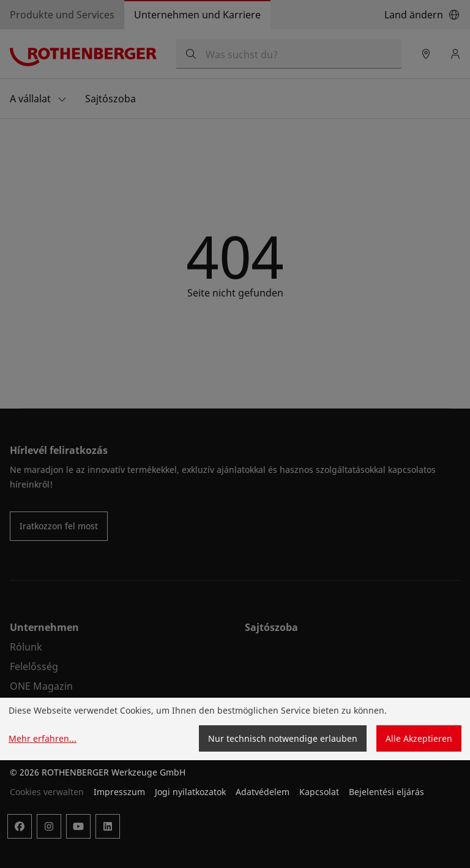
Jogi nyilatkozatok (190, 792)
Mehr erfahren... (43, 738)
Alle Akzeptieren (419, 738)
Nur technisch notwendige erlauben (283, 738)
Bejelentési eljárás (386, 792)
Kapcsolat (319, 792)
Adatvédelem (263, 792)
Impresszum (119, 792)
